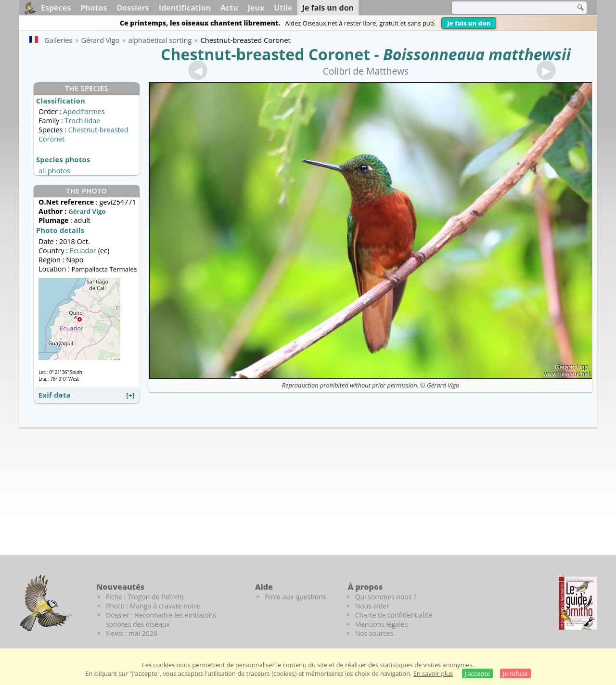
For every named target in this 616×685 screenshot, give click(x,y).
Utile (283, 8)
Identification (185, 8)
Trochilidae (82, 121)
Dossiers (133, 8)
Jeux (256, 8)
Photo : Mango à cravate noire (153, 606)
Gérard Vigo (443, 385)
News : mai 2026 (132, 633)
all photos (54, 171)
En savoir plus (433, 673)
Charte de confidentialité (394, 615)
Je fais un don (469, 23)
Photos (94, 8)
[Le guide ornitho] (578, 603)
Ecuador (83, 251)
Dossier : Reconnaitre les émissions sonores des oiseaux (161, 620)
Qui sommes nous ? (386, 597)
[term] (507, 8)
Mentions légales (382, 624)
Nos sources (374, 633)
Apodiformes (84, 111)
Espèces (56, 8)
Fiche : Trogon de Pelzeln (145, 597)
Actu (229, 8)
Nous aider (372, 606)
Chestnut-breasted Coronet (265, 54)
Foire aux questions (295, 597)
